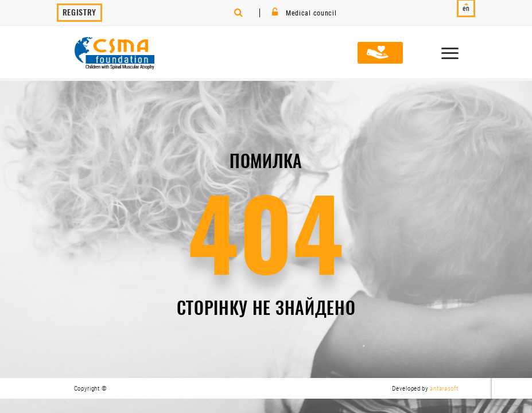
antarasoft (444, 388)
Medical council (304, 13)
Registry (80, 12)
